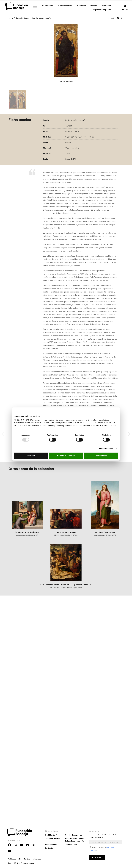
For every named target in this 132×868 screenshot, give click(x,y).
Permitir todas (101, 456)
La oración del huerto (66, 532)
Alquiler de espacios (102, 10)
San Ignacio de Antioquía (27, 532)
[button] (125, 6)
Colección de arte (23, 18)
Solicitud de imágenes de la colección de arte (74, 840)
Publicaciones (51, 844)
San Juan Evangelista (105, 532)
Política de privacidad (33, 859)
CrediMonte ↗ (51, 835)
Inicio (11, 18)
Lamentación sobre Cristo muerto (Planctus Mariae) (66, 585)
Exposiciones (48, 6)
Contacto (49, 848)
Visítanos (94, 6)
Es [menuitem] (123, 10)
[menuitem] (125, 10)
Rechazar (31, 456)
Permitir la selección (66, 456)
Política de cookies (15, 859)
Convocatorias (65, 6)
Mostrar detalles (106, 448)
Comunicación (71, 844)
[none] (125, 10)
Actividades (81, 6)
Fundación (107, 6)
